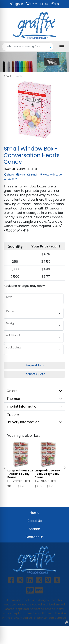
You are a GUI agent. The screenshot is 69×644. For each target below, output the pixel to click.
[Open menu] (62, 47)
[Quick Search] (24, 47)
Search (34, 529)
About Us (35, 521)
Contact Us (34, 537)
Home (35, 513)
